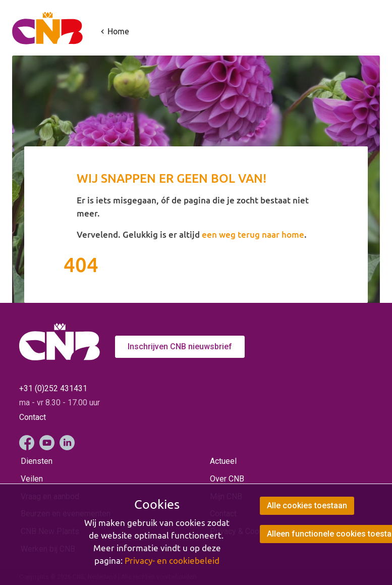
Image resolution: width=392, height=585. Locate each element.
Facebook (27, 443)
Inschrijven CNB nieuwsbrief (180, 347)
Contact (33, 417)
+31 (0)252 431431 (53, 388)
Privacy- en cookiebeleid (172, 561)
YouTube (47, 443)
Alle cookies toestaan (307, 506)
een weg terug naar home (253, 234)
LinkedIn (67, 443)
